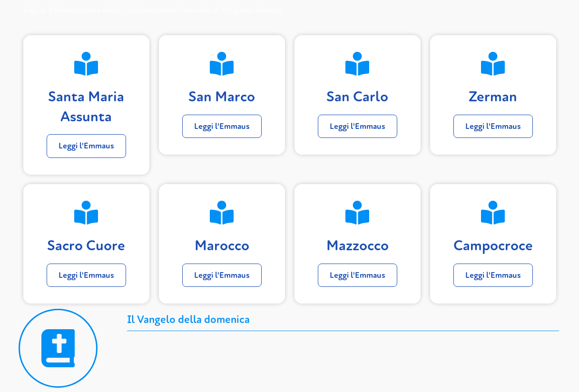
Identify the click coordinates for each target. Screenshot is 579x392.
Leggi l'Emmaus (86, 146)
